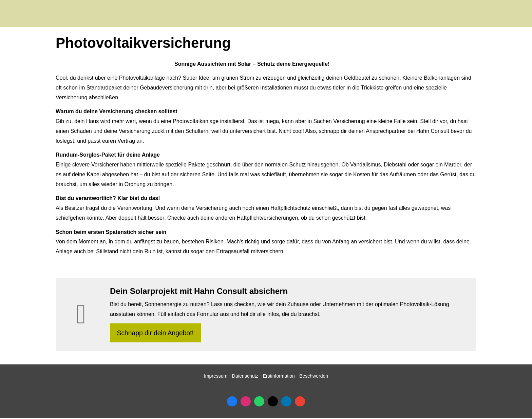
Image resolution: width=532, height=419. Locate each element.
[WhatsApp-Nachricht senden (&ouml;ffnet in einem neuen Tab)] (259, 402)
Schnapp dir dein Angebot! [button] (156, 333)
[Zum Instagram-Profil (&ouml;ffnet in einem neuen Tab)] (246, 402)
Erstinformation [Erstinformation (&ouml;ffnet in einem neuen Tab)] (279, 377)
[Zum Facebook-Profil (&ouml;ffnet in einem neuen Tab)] (232, 402)
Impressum (216, 377)
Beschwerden (314, 377)
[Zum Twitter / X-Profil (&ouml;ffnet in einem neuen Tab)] (273, 402)
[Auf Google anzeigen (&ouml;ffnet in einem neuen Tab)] (300, 402)
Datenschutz (245, 377)
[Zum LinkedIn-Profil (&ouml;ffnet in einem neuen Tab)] (286, 402)
